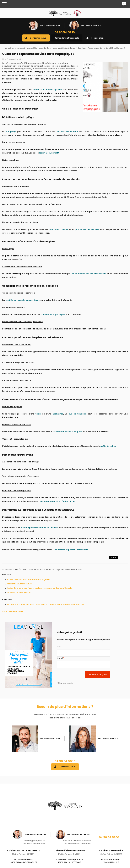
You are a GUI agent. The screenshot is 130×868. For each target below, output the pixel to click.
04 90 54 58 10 (65, 32)
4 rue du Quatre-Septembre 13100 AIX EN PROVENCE (69, 864)
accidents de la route (67, 131)
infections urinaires (58, 229)
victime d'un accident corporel (68, 432)
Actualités (32, 48)
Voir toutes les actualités (13, 611)
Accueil (22, 48)
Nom (59, 647)
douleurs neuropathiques (53, 314)
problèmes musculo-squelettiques (23, 300)
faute (38, 414)
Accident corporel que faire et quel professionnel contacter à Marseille (40, 588)
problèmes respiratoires (87, 229)
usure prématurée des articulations (89, 274)
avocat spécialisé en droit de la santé (39, 528)
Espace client (95, 38)
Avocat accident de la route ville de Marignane (28, 580)
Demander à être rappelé (67, 38)
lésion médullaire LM (49, 153)
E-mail (60, 658)
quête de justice (108, 446)
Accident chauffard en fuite (19, 584)
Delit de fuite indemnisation (19, 592)
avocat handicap (77, 414)
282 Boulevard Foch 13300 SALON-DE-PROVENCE (23, 864)
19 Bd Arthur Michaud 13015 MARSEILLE (111, 864)
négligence (58, 414)
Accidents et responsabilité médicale (57, 48)
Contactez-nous (35, 38)
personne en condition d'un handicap (57, 501)
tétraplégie (11, 131)
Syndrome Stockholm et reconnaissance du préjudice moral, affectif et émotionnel (45, 604)
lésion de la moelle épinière (47, 90)
